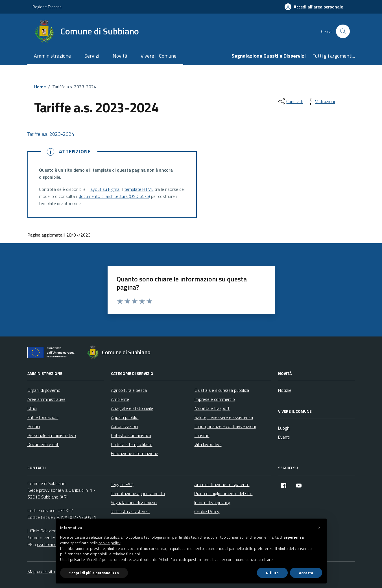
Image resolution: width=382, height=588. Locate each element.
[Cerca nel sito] (343, 31)
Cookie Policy (207, 512)
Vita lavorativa (208, 444)
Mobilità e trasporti (212, 408)
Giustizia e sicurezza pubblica (222, 390)
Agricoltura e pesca (129, 390)
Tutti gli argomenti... (334, 56)
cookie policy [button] (110, 543)
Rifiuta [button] (272, 573)
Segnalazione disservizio (134, 502)
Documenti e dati (43, 444)
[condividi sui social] (290, 101)
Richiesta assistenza (130, 512)
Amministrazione (52, 56)
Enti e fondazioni (43, 417)
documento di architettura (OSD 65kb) (114, 196)
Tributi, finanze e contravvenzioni (225, 426)
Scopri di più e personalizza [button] (94, 573)
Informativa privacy (212, 502)
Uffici (32, 408)
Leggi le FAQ (122, 484)
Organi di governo (44, 390)
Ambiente (120, 399)
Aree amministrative (46, 399)
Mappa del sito (41, 572)
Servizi (92, 56)
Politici (34, 426)
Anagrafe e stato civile (132, 408)
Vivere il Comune (159, 56)
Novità (120, 56)
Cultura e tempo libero (132, 444)
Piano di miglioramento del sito (223, 493)
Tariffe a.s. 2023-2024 (51, 134)
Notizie (285, 390)
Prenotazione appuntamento (138, 493)
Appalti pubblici (125, 417)
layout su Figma (104, 189)
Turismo (202, 435)
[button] (319, 528)
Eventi (284, 437)
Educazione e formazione (135, 453)
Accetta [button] (306, 573)
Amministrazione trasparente (222, 484)
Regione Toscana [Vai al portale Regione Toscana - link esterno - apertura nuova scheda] (47, 7)
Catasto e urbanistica (131, 435)
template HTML (139, 189)
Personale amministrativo (52, 435)
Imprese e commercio (215, 399)
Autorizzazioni (125, 426)
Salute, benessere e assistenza (224, 417)
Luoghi (284, 428)
